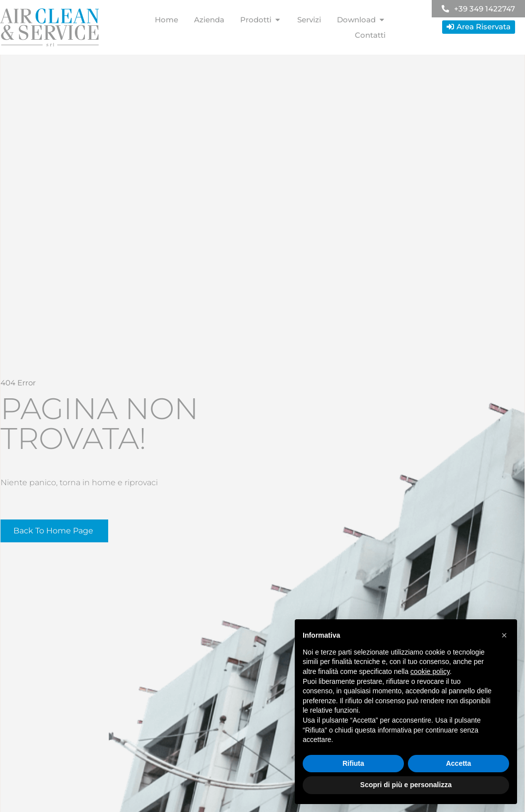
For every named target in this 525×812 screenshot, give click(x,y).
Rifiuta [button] (353, 763)
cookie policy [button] (430, 671)
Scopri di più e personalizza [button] (406, 785)
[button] (504, 635)
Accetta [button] (459, 763)
